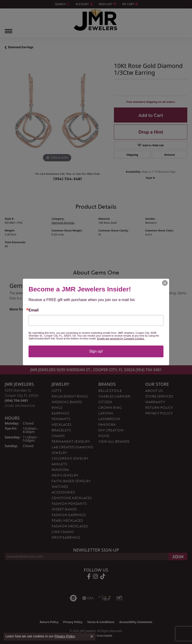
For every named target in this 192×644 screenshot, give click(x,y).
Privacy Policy (65, 636)
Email (34, 310)
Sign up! (96, 351)
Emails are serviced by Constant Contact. (121, 338)
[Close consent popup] (92, 636)
